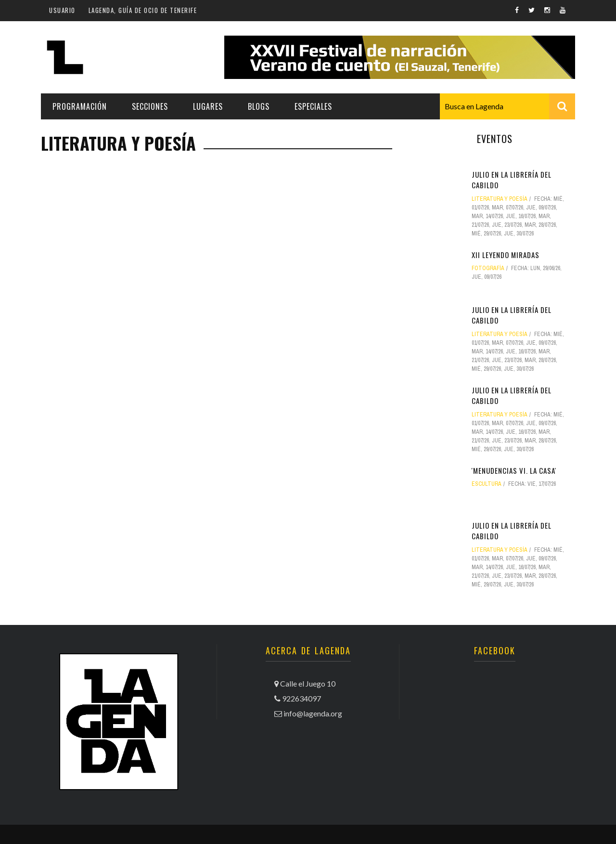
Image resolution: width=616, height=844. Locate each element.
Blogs (259, 106)
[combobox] (507, 106)
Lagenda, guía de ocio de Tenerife (143, 10)
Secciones (150, 106)
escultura (487, 484)
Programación (80, 106)
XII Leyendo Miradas (506, 255)
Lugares (208, 106)
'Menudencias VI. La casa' (514, 470)
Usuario (62, 10)
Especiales (313, 106)
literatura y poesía (500, 199)
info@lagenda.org (313, 713)
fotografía (488, 268)
